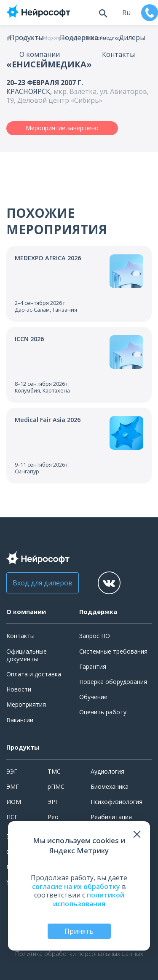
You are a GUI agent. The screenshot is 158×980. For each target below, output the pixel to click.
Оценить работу (103, 712)
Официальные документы (27, 655)
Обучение (93, 697)
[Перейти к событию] (79, 284)
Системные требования (113, 651)
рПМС (56, 786)
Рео (53, 817)
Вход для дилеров (43, 583)
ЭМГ (13, 786)
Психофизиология (116, 802)
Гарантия (93, 666)
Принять (79, 931)
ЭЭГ (12, 771)
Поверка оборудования (113, 682)
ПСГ (12, 817)
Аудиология (107, 771)
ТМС (54, 771)
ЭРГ (53, 802)
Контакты (118, 54)
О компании (40, 54)
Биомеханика (110, 786)
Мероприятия (26, 704)
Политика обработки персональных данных (79, 954)
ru (126, 13)
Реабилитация (111, 817)
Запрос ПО (95, 636)
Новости (19, 689)
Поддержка (79, 37)
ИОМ (14, 802)
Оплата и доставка (34, 674)
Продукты (27, 37)
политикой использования (89, 899)
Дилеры (132, 37)
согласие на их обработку (76, 887)
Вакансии (20, 720)
